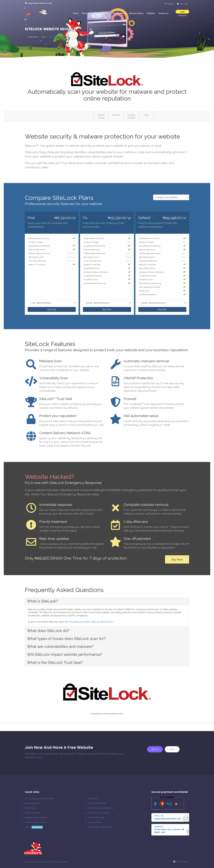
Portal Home (33, 37)
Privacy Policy (95, 822)
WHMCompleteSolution (113, 714)
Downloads (30, 808)
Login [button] (182, 12)
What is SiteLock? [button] (43, 601)
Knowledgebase (118, 13)
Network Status (136, 13)
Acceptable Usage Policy (100, 827)
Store (86, 13)
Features (116, 115)
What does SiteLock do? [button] (48, 631)
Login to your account (99, 813)
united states (181, 862)
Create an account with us (101, 808)
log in (172, 749)
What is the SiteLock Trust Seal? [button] (55, 663)
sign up (155, 749)
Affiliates (151, 13)
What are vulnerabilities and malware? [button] (60, 647)
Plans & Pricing (101, 116)
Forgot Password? (97, 803)
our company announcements (40, 798)
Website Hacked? (131, 116)
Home (76, 13)
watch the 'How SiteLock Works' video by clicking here (86, 622)
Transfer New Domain (35, 822)
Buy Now (52, 309)
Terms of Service (96, 817)
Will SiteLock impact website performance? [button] (65, 654)
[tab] (107, 601)
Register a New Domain (36, 817)
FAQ (146, 115)
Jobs (34, 827)
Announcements (100, 13)
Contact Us (163, 13)
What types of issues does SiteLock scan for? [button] (66, 639)
